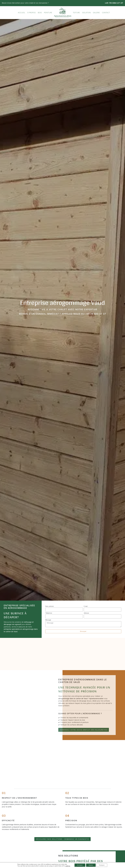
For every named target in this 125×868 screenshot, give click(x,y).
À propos (31, 13)
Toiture (76, 13)
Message (48, 620)
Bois (40, 13)
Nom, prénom (50, 606)
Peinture (48, 13)
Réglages (102, 865)
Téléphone (49, 613)
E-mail (86, 606)
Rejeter (91, 865)
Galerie (96, 13)
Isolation (86, 13)
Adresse (86, 613)
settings (67, 866)
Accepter (79, 865)
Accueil (22, 13)
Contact (106, 13)
